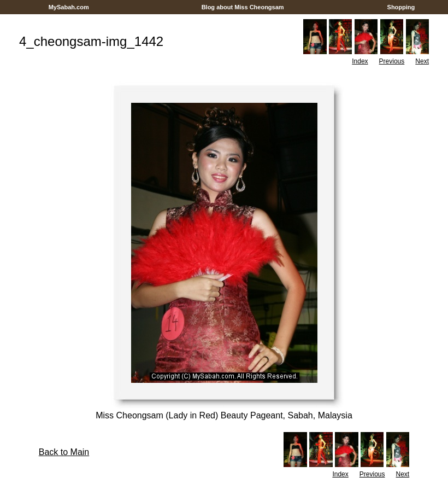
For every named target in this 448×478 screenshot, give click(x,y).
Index (360, 61)
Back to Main (64, 452)
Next (422, 61)
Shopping (401, 7)
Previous (392, 61)
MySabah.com (69, 7)
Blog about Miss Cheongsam (243, 7)
